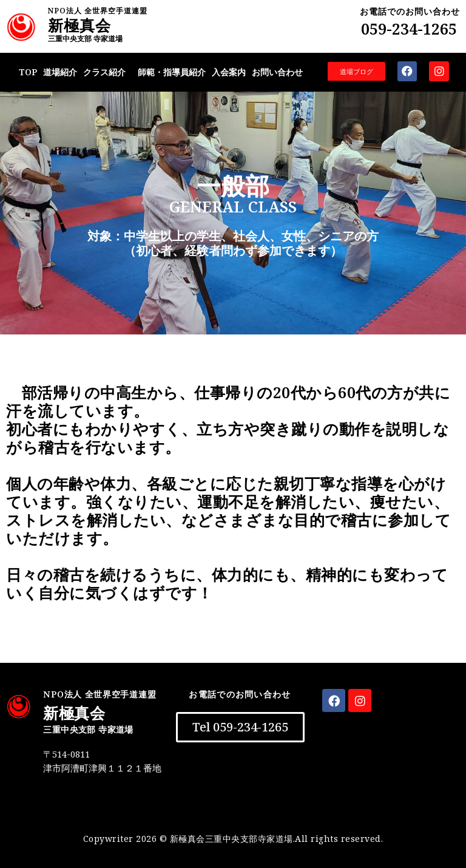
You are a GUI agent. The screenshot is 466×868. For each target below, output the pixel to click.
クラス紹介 (104, 72)
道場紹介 (60, 72)
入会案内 (229, 72)
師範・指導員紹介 (172, 72)
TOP (28, 72)
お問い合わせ (277, 72)
